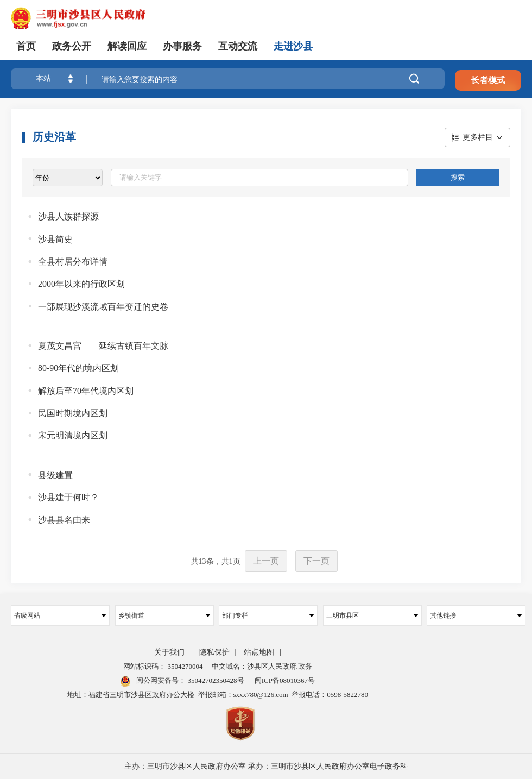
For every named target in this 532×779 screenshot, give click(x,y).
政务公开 (72, 46)
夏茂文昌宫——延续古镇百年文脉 (103, 346)
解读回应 (127, 46)
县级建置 (55, 475)
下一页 (316, 561)
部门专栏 (268, 615)
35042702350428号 (215, 680)
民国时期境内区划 (73, 413)
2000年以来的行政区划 (81, 284)
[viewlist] (68, 178)
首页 (26, 46)
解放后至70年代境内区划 (86, 391)
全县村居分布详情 (73, 262)
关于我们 (169, 652)
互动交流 (238, 46)
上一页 (266, 561)
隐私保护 (214, 652)
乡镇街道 (164, 615)
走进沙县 (293, 46)
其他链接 (476, 615)
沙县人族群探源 (68, 216)
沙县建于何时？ (68, 497)
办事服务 (182, 46)
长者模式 (488, 80)
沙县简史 (55, 239)
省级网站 (60, 615)
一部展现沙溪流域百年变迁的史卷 (103, 307)
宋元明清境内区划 (73, 435)
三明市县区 (372, 615)
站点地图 (259, 652)
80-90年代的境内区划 (78, 368)
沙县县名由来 (64, 520)
